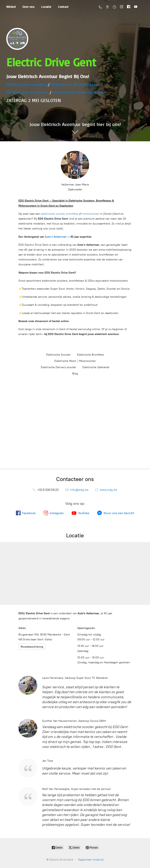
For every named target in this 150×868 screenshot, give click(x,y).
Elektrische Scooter (58, 355)
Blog (75, 374)
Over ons (28, 7)
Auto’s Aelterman (56, 237)
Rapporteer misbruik (91, 860)
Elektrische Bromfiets (90, 355)
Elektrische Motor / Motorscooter (75, 361)
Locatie (46, 7)
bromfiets (72, 214)
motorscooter (91, 214)
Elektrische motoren (27, 92)
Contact (63, 7)
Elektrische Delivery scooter (59, 367)
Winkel (11, 7)
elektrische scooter (53, 214)
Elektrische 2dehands (96, 367)
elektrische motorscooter (79, 92)
